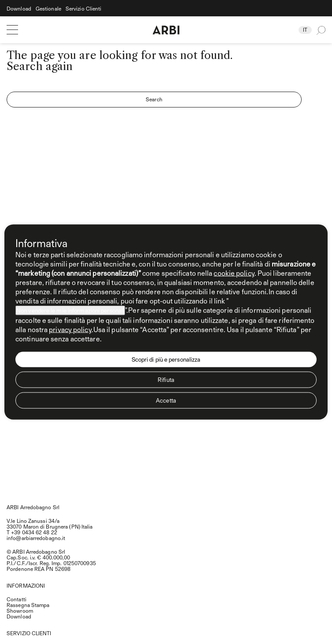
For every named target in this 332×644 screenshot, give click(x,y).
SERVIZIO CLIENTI (29, 633)
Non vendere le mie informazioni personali (70, 311)
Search (154, 99)
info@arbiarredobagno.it (36, 538)
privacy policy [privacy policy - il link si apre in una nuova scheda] (70, 329)
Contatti (17, 599)
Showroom (20, 611)
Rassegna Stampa (28, 605)
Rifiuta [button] (166, 380)
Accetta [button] (166, 400)
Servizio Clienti (84, 9)
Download (19, 9)
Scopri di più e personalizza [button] (166, 359)
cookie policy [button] (234, 273)
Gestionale (48, 9)
